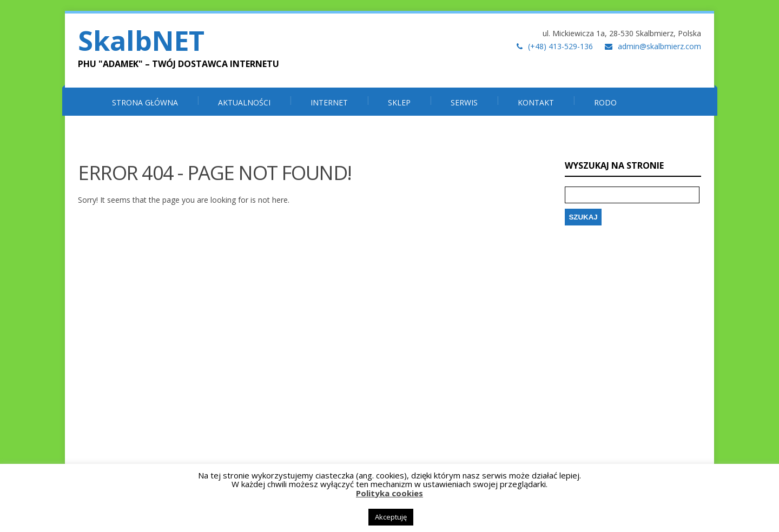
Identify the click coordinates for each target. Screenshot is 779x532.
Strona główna (145, 102)
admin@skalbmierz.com (659, 46)
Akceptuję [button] (391, 517)
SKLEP (399, 102)
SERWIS (464, 102)
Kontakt (536, 102)
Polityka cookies (389, 493)
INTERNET (329, 102)
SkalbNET (141, 41)
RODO (605, 102)
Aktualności (244, 102)
